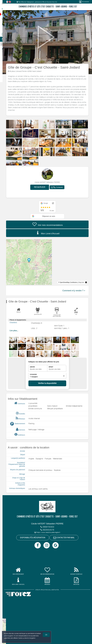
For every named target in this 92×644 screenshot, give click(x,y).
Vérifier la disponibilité (49, 383)
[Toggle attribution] (88, 282)
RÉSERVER (41, 187)
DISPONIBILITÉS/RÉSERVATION (34, 538)
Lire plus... (16, 331)
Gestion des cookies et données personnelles (17, 640)
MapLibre (83, 282)
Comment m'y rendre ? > (76, 291)
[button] (59, 187)
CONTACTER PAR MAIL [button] (66, 538)
